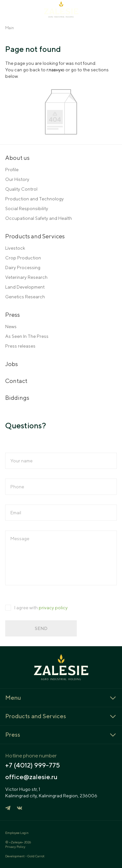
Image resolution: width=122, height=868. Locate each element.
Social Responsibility (27, 208)
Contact (16, 381)
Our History (17, 179)
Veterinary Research (26, 277)
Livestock (15, 248)
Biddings (17, 398)
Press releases (20, 346)
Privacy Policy (15, 847)
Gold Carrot (36, 856)
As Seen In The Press (27, 336)
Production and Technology (34, 199)
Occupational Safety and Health (39, 218)
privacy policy (53, 608)
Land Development (25, 287)
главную (55, 70)
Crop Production (23, 258)
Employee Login (17, 833)
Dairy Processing (23, 268)
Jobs (12, 364)
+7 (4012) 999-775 (33, 765)
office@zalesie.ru (31, 777)
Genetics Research (25, 297)
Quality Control (21, 189)
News (11, 327)
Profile (12, 170)
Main (10, 28)
